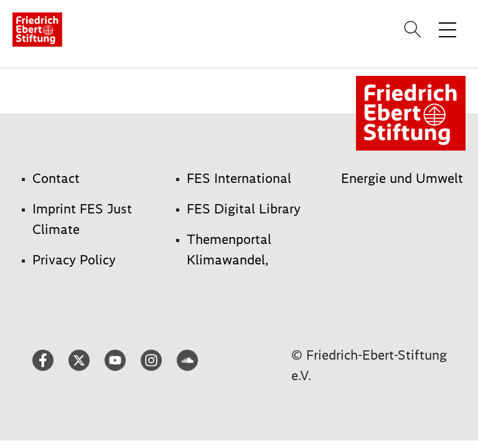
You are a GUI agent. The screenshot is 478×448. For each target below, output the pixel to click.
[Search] (415, 29)
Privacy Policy (74, 260)
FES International (239, 178)
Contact (56, 178)
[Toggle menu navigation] (448, 29)
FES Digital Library (244, 209)
